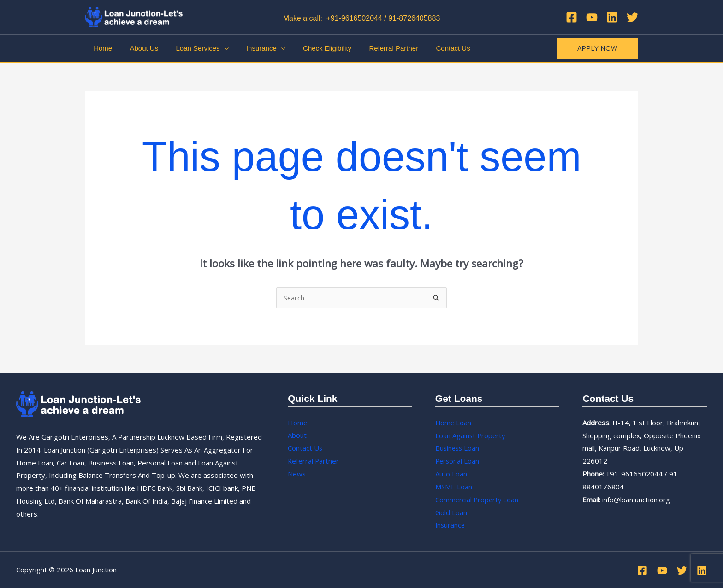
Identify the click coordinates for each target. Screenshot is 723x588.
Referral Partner (373, 48)
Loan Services (193, 48)
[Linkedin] (612, 17)
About (297, 435)
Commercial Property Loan (478, 500)
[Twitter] (632, 17)
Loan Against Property (471, 435)
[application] (215, 48)
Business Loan (458, 448)
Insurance (252, 48)
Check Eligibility (310, 48)
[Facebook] (572, 17)
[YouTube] (592, 17)
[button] (597, 48)
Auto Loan (451, 474)
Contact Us (428, 48)
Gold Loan (451, 512)
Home (101, 48)
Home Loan (454, 423)
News (297, 474)
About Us (138, 48)
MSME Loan (454, 487)
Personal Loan (458, 461)
